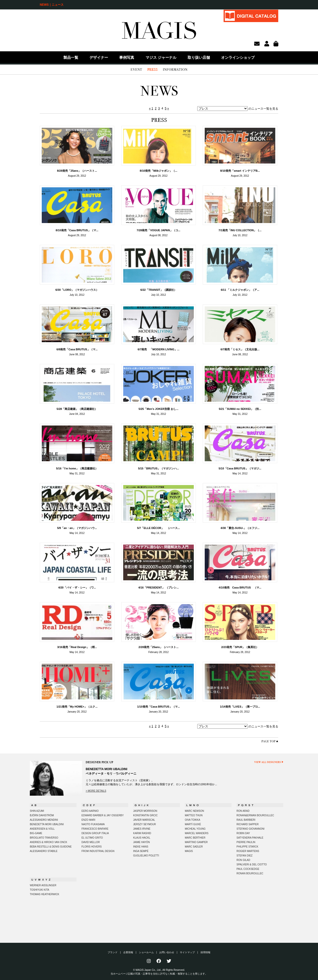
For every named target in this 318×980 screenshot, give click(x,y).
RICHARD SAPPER (248, 824)
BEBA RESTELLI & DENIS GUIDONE (51, 847)
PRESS (152, 69)
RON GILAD (243, 860)
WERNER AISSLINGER (43, 885)
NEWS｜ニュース (52, 5)
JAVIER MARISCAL (144, 820)
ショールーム (146, 952)
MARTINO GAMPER (196, 842)
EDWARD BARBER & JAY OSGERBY (103, 815)
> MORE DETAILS (96, 791)
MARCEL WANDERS (197, 833)
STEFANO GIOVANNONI (251, 829)
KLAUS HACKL (142, 838)
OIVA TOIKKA (193, 820)
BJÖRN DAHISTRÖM (42, 815)
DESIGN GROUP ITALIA (95, 833)
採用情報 (205, 952)
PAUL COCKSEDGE (248, 869)
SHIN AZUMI (37, 811)
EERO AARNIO (90, 811)
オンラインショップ (238, 57)
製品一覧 (71, 57)
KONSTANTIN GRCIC (145, 815)
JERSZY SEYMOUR (145, 824)
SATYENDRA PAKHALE (250, 838)
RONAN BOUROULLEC (250, 873)
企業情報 (128, 952)
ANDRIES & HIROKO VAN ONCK (48, 842)
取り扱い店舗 (199, 57)
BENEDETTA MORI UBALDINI (47, 824)
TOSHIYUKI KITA (40, 890)
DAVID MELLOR (91, 842)
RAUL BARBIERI (246, 820)
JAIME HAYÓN (141, 842)
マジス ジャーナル (161, 57)
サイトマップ (187, 952)
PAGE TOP (270, 741)
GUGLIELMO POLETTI (146, 856)
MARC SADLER (194, 847)
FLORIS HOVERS (92, 847)
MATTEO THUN (194, 815)
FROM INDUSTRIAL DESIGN (98, 851)
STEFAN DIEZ (244, 856)
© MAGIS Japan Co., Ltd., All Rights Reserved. (159, 970)
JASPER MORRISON (145, 811)
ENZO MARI (88, 820)
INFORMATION (175, 69)
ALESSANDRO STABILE (44, 851)
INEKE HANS (141, 847)
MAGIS (189, 851)
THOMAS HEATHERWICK (45, 894)
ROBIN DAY (243, 833)
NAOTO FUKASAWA (93, 824)
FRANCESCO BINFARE (95, 829)
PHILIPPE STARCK (247, 847)
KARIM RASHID (142, 833)
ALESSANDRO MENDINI (44, 820)
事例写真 (127, 57)
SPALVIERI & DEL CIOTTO (252, 865)
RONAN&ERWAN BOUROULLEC (255, 815)
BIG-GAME (36, 833)
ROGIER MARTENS (248, 851)
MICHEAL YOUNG (195, 829)
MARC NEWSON (194, 811)
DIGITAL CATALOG (251, 16)
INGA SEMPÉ (141, 851)
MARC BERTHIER (195, 838)
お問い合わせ (167, 952)
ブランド (113, 952)
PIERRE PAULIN (246, 842)
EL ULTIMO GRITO (92, 838)
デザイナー (99, 57)
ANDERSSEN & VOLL (42, 829)
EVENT (136, 69)
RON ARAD (243, 811)
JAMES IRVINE (142, 829)
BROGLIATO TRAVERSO (44, 838)
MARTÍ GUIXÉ (193, 824)
